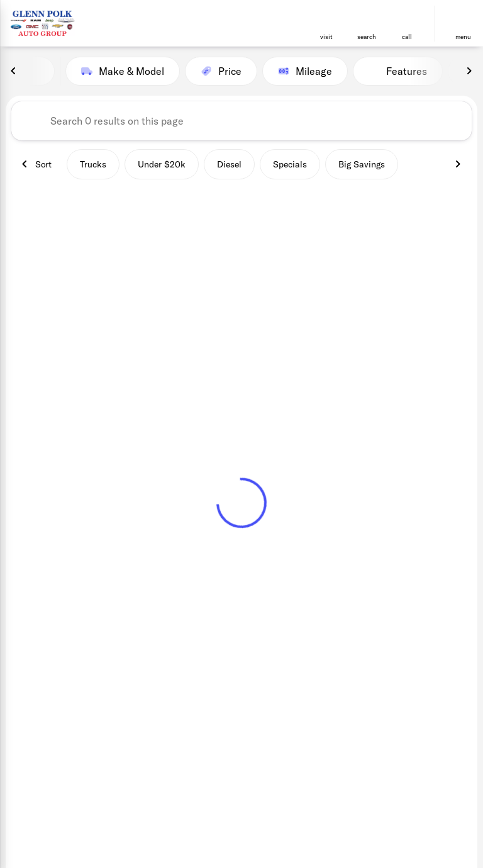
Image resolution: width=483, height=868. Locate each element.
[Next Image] (469, 71)
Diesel (229, 164)
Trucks (93, 164)
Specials (290, 164)
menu (463, 37)
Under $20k (162, 164)
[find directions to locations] (326, 18)
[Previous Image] (14, 71)
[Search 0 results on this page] (241, 121)
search (367, 37)
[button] (326, 24)
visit (326, 37)
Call (407, 37)
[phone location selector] (407, 18)
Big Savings (362, 164)
